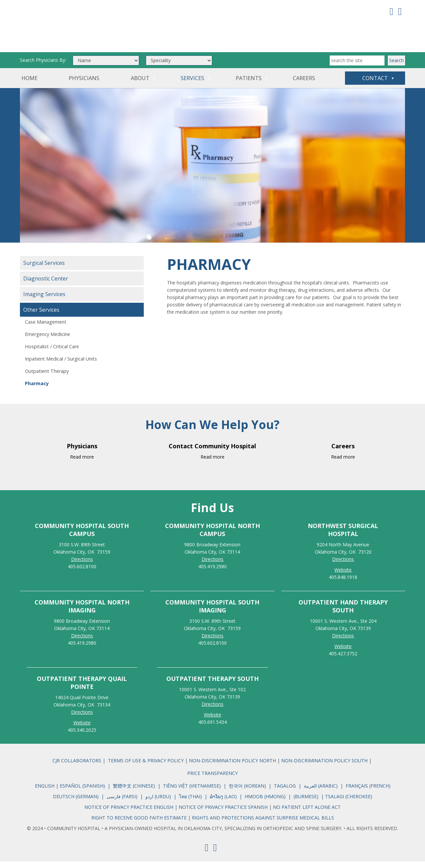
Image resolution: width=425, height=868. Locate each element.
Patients (249, 85)
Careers (304, 85)
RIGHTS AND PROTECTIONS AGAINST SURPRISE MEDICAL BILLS (263, 824)
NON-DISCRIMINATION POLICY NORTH (233, 767)
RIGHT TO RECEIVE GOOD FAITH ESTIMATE (139, 824)
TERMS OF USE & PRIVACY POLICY (146, 767)
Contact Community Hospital (212, 453)
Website (82, 729)
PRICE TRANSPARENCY (212, 780)
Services (192, 85)
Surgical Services (44, 270)
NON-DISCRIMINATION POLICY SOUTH (324, 767)
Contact (375, 85)
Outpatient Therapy (47, 378)
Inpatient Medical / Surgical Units (61, 365)
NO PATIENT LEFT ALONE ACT (307, 814)
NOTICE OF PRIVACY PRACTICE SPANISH (223, 814)
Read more (82, 463)
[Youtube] (400, 11)
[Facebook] (392, 11)
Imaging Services (44, 301)
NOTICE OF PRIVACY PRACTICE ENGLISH (129, 814)
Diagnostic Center (46, 285)
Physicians (84, 85)
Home (30, 85)
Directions (82, 566)
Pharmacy (37, 390)
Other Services (41, 316)
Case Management (46, 328)
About (140, 85)
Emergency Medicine (47, 341)
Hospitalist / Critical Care (52, 353)
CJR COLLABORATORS (77, 767)
